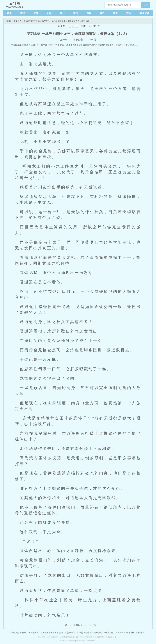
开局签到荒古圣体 (32, 21)
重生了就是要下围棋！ (47, 633)
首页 (9, 13)
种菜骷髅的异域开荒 (104, 45)
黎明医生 (24, 633)
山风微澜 (24, 45)
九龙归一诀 (63, 45)
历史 (76, 13)
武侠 (36, 13)
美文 (115, 13)
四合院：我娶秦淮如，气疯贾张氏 (72, 633)
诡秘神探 (122, 633)
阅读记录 (144, 13)
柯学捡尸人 (53, 45)
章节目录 (78, 40)
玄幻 (23, 13)
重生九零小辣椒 (75, 45)
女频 (49, 13)
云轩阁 (8, 21)
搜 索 (146, 5)
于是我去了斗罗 (121, 45)
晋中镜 (44, 45)
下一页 (92, 40)
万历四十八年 (35, 45)
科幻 (102, 13)
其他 (129, 13)
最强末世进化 (89, 45)
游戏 (89, 13)
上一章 (64, 40)
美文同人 (18, 21)
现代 (62, 13)
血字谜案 (32, 633)
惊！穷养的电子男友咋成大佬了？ (102, 633)
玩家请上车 (133, 45)
